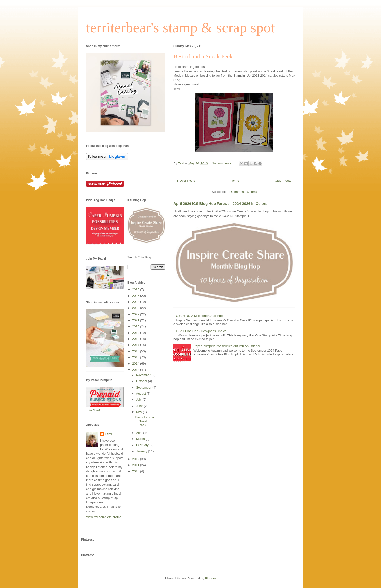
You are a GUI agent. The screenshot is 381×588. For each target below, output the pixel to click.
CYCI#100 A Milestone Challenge (199, 316)
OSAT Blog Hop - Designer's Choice (201, 331)
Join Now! (93, 410)
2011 (136, 465)
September (144, 387)
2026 (136, 289)
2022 (136, 314)
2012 (136, 459)
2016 (136, 351)
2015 (136, 357)
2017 (136, 345)
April (140, 433)
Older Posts (283, 181)
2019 (136, 333)
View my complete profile (104, 517)
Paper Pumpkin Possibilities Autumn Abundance (227, 346)
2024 (136, 302)
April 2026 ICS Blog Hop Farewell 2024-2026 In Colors (220, 204)
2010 (136, 471)
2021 (136, 320)
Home (235, 181)
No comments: (222, 163)
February (143, 445)
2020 (136, 326)
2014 (136, 364)
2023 (136, 308)
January (142, 451)
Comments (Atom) (244, 192)
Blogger (210, 578)
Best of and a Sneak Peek (203, 56)
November (144, 375)
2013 (136, 370)
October (142, 381)
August (141, 394)
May (139, 412)
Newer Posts (186, 181)
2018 (136, 339)
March (141, 439)
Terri (108, 434)
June (140, 406)
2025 (136, 296)
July (139, 400)
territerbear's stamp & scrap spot (180, 27)
